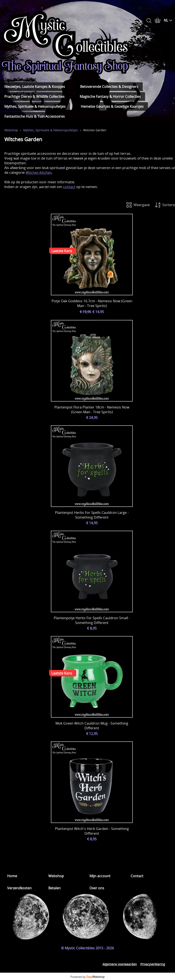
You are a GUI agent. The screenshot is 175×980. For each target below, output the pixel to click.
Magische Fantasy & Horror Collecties (110, 97)
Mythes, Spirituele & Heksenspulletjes (35, 106)
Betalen (54, 888)
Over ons (97, 888)
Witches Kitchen (39, 173)
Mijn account (100, 876)
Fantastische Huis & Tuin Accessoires (35, 116)
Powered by (87, 977)
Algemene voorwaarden (120, 964)
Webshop (11, 130)
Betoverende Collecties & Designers (109, 87)
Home (12, 876)
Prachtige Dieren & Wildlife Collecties (34, 97)
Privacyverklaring (153, 964)
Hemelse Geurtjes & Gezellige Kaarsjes (112, 106)
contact (69, 187)
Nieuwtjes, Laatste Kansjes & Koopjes (35, 87)
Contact (137, 876)
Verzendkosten (19, 888)
